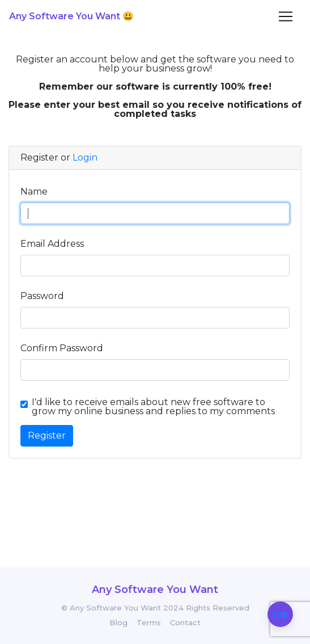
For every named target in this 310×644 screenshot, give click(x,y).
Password (42, 296)
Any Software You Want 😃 (71, 16)
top (281, 615)
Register (47, 435)
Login (85, 157)
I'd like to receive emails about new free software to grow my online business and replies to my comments (153, 407)
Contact (185, 623)
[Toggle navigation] (286, 16)
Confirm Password (62, 348)
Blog (118, 623)
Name (34, 191)
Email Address (52, 244)
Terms (149, 623)
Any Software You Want (155, 590)
